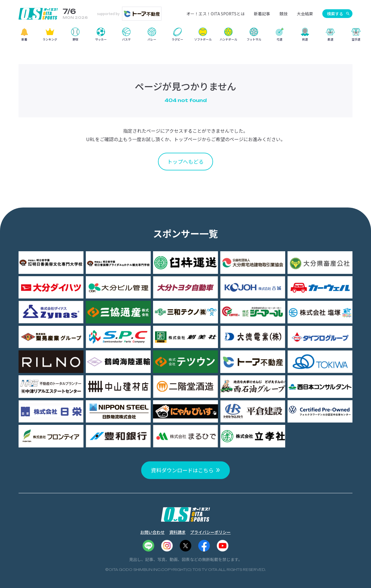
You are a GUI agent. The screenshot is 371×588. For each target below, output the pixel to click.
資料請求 (177, 532)
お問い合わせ (152, 532)
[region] (185, 36)
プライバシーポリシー (210, 532)
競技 (283, 14)
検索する (335, 14)
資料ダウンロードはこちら (182, 470)
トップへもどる (185, 161)
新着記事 (262, 14)
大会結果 (305, 14)
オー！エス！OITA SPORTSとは (215, 14)
